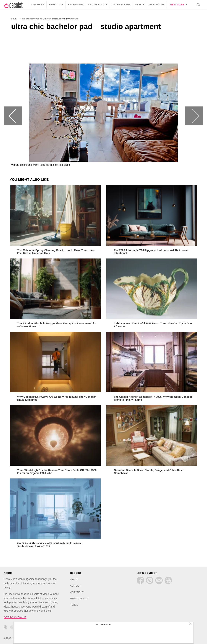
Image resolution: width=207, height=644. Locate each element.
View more (177, 5)
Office (140, 5)
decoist (16, 5)
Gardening (157, 5)
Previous (13, 116)
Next (194, 116)
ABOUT (74, 579)
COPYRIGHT (77, 592)
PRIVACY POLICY (79, 598)
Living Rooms (121, 5)
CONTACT (76, 585)
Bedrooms (56, 5)
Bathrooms (76, 5)
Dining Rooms (98, 5)
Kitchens (38, 5)
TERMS (74, 604)
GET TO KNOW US (15, 617)
